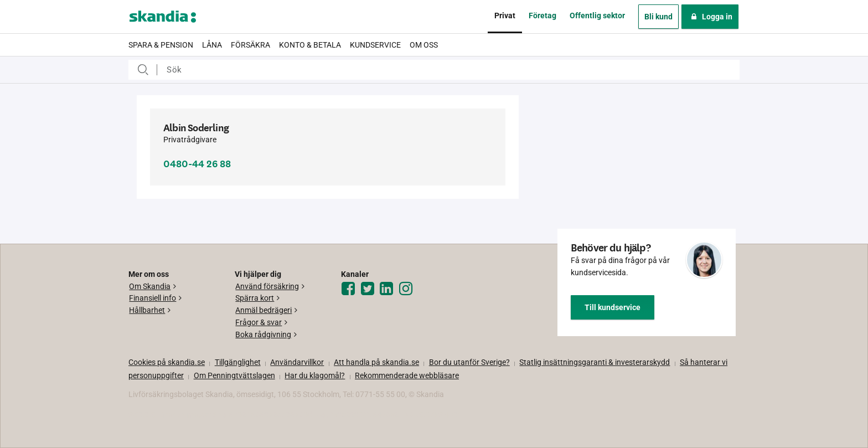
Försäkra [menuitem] (250, 45)
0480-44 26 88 (197, 164)
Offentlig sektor (597, 16)
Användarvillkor (297, 362)
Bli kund (658, 17)
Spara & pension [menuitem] (161, 45)
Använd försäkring (267, 286)
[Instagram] (407, 289)
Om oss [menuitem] (424, 45)
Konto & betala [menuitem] (310, 45)
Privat (505, 16)
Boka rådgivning (263, 334)
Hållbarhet (147, 310)
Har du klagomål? (315, 375)
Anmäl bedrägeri (263, 310)
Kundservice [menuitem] (375, 45)
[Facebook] (350, 289)
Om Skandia (150, 286)
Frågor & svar (259, 322)
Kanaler (355, 274)
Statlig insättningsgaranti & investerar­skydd (595, 362)
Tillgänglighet (238, 362)
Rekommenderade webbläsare (407, 375)
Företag (542, 16)
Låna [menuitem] (212, 45)
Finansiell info (153, 298)
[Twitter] (369, 289)
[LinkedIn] (388, 289)
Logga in (710, 17)
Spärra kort (255, 298)
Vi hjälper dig (258, 274)
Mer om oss (149, 274)
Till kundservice (613, 307)
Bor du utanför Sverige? (469, 362)
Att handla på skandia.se (376, 362)
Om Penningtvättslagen (234, 375)
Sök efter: (143, 70)
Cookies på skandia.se (167, 362)
